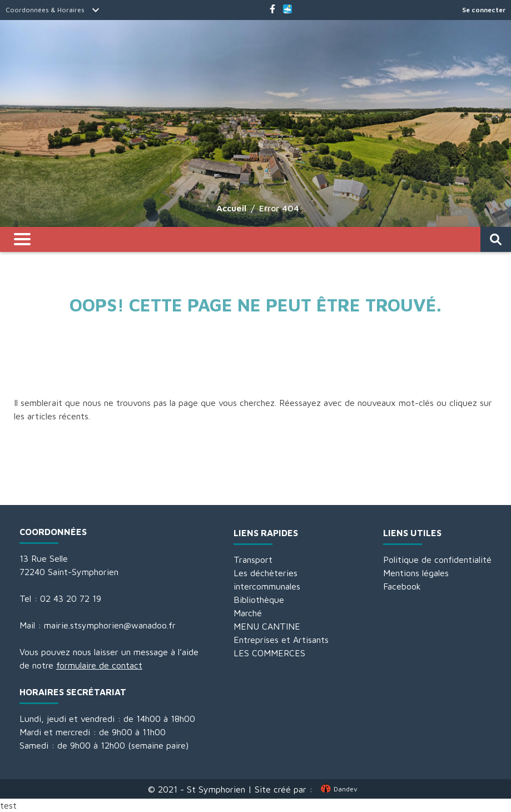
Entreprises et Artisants (281, 640)
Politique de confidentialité (437, 560)
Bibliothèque (259, 600)
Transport (253, 560)
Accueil (231, 208)
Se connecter (484, 10)
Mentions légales (416, 573)
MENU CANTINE (267, 626)
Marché (248, 613)
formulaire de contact (99, 665)
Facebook (402, 586)
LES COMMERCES (269, 653)
